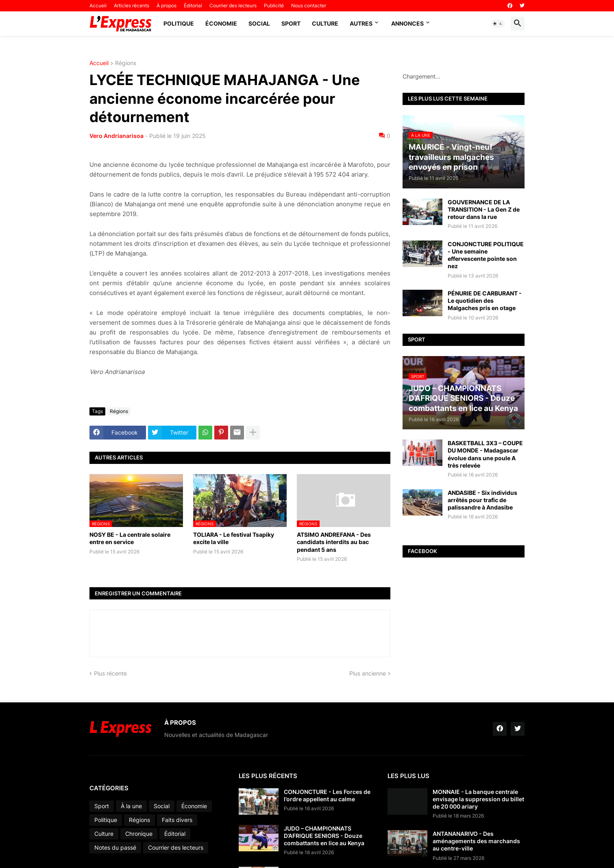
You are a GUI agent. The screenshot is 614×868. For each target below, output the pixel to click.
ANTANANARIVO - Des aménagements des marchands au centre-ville (476, 841)
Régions (126, 63)
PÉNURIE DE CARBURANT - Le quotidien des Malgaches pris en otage (485, 301)
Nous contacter (309, 5)
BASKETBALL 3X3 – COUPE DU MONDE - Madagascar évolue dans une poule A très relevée (485, 454)
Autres (361, 23)
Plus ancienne (368, 673)
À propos (167, 5)
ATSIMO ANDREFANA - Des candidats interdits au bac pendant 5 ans (334, 542)
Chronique (139, 834)
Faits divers (177, 820)
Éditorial (193, 5)
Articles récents (132, 5)
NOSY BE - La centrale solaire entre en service (130, 538)
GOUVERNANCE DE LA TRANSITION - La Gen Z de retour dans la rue (484, 209)
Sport (291, 23)
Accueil (98, 5)
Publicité (274, 5)
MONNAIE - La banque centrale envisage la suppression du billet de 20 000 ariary (478, 799)
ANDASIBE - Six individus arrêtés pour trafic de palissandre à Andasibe (482, 500)
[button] (498, 24)
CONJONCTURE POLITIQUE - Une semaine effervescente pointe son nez (486, 255)
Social (259, 23)
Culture (325, 23)
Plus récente (110, 673)
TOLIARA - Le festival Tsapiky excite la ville (234, 538)
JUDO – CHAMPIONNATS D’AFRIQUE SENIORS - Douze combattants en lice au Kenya (324, 836)
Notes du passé (115, 847)
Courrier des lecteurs (233, 5)
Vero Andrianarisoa (116, 136)
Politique (179, 23)
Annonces (407, 23)
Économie (221, 23)
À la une (131, 806)
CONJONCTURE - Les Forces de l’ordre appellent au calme (327, 795)
